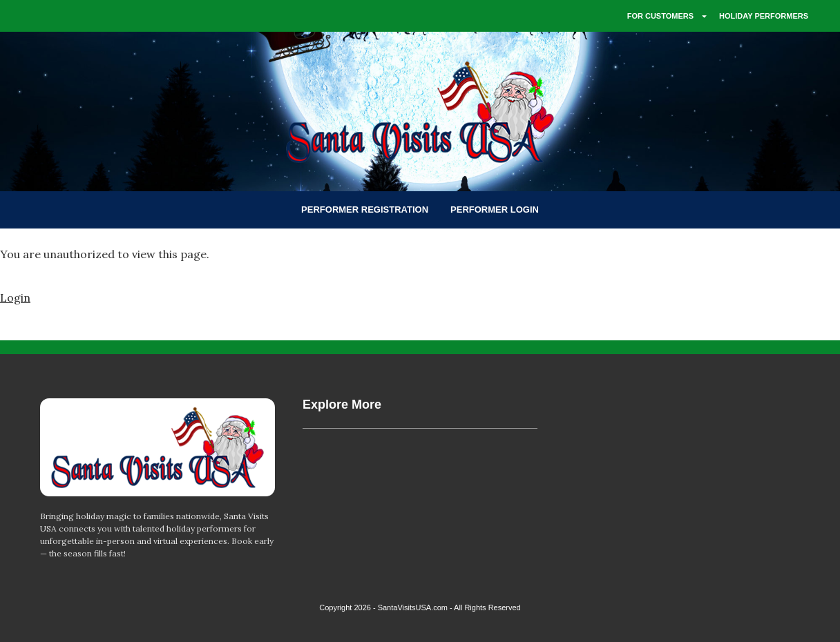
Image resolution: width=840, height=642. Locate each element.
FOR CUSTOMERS (668, 16)
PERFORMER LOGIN (495, 210)
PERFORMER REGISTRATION (365, 210)
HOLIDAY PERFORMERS (764, 16)
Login (15, 298)
